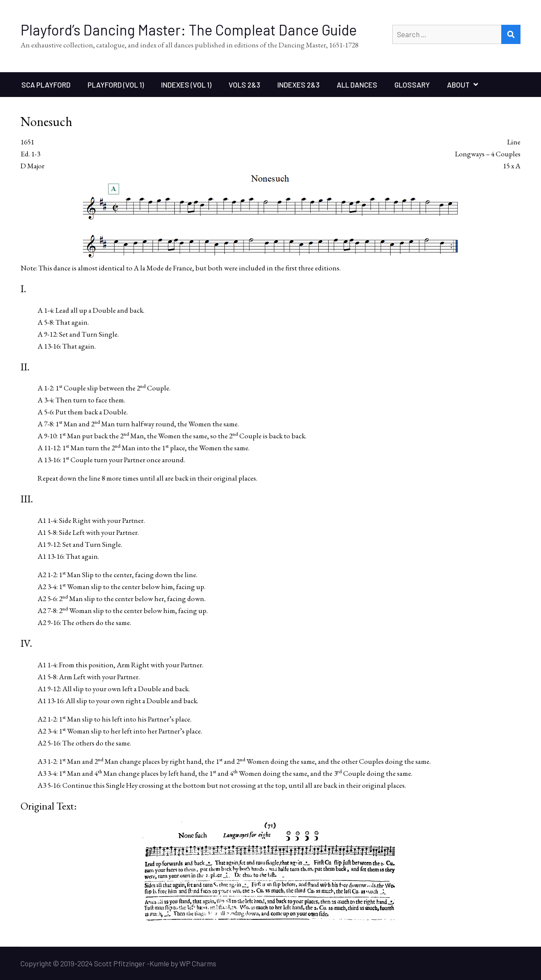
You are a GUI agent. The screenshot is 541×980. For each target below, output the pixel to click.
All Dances (357, 85)
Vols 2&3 (244, 85)
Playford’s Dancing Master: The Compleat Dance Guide (189, 30)
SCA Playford (46, 85)
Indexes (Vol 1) (186, 85)
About (458, 85)
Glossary (412, 85)
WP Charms (198, 963)
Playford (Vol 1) (116, 85)
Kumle (159, 963)
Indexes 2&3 (298, 85)
